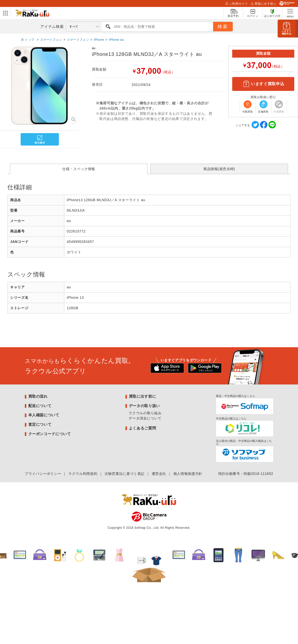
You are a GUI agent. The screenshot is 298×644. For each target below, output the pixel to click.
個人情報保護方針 (188, 474)
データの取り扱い (144, 406)
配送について (40, 406)
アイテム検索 (52, 26)
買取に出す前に (264, 4)
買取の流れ (38, 396)
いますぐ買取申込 (263, 84)
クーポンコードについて (50, 434)
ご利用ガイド (237, 4)
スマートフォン (51, 40)
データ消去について (145, 418)
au (94, 48)
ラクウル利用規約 (83, 474)
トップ (30, 40)
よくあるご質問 (142, 428)
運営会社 (159, 474)
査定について (40, 424)
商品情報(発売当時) (219, 169)
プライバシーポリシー (43, 474)
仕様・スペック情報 (79, 169)
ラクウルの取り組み (145, 413)
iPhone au (116, 40)
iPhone (99, 40)
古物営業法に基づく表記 (125, 474)
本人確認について (44, 415)
